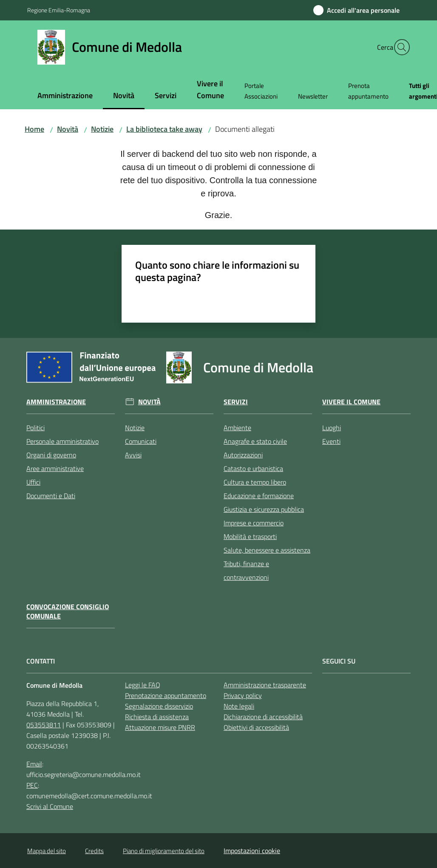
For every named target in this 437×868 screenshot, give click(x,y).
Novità (68, 129)
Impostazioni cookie (252, 851)
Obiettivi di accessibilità (256, 727)
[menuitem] (65, 96)
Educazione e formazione (259, 496)
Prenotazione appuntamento (166, 695)
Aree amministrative (55, 468)
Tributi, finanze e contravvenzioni (246, 570)
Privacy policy (243, 695)
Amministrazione (56, 402)
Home (34, 129)
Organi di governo (51, 455)
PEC (32, 785)
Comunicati (141, 441)
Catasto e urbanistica (253, 468)
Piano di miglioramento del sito (164, 851)
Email (34, 764)
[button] (400, 47)
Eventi (331, 441)
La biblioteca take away (164, 129)
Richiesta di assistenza (157, 717)
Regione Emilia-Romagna (59, 10)
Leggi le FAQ (143, 685)
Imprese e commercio (254, 523)
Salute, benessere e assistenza (267, 550)
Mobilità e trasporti (250, 536)
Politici (35, 428)
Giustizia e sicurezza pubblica (264, 509)
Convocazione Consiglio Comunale (68, 612)
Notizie (102, 129)
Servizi (236, 402)
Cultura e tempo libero (255, 482)
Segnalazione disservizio (159, 706)
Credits (94, 851)
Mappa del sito (47, 851)
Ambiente (237, 428)
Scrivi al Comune (50, 806)
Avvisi (133, 455)
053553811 (44, 725)
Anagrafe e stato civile (255, 441)
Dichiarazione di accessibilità (263, 717)
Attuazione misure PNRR (160, 727)
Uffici (33, 482)
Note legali (239, 706)
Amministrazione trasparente (265, 685)
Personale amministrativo (62, 441)
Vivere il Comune (351, 402)
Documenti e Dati (51, 496)
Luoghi (332, 428)
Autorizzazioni (243, 455)
